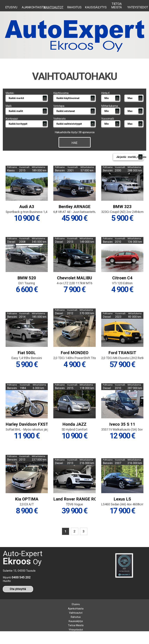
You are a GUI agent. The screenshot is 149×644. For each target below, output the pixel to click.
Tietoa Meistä (117, 6)
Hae (75, 150)
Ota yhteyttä (18, 598)
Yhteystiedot (138, 7)
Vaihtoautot (54, 7)
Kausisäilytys (96, 7)
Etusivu (11, 7)
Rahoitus (74, 7)
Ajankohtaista (32, 7)
